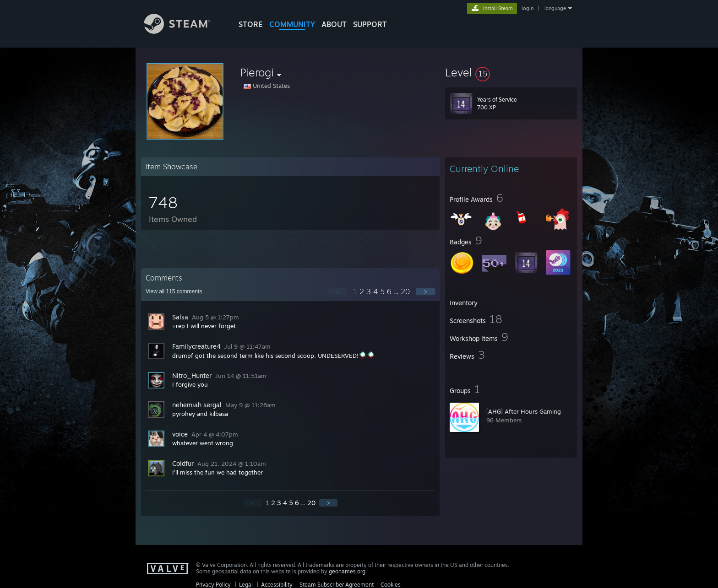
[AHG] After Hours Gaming (524, 411)
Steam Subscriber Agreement (337, 585)
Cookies (391, 585)
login (528, 8)
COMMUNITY (292, 24)
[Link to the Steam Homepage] (184, 31)
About (334, 24)
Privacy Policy (213, 585)
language (555, 8)
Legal (246, 585)
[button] (511, 72)
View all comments (174, 291)
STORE (251, 24)
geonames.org (347, 571)
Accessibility (277, 585)
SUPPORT (370, 24)
